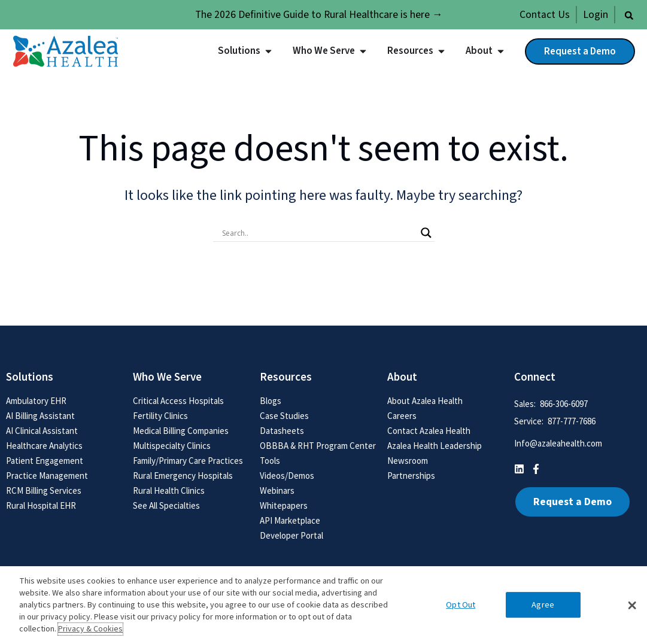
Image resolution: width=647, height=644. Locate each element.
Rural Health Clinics (169, 490)
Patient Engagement (45, 461)
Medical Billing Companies (181, 431)
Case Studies (284, 416)
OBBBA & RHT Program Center (318, 446)
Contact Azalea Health (429, 431)
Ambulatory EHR (36, 401)
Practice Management (47, 476)
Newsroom (408, 461)
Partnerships (411, 476)
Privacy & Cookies (90, 629)
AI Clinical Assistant (42, 431)
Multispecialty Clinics (172, 446)
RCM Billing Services (44, 490)
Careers (402, 416)
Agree (543, 605)
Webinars (277, 490)
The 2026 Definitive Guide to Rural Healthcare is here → (319, 15)
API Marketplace (290, 520)
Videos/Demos (287, 476)
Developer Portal (291, 535)
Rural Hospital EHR (41, 505)
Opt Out (461, 605)
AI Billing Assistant (40, 416)
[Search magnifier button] (426, 233)
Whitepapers (284, 505)
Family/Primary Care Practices (188, 461)
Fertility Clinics (160, 416)
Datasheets (282, 431)
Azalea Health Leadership (435, 446)
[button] (629, 16)
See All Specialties (166, 505)
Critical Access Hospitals (178, 401)
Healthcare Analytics (44, 446)
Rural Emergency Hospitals (183, 476)
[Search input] (318, 233)
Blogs (271, 401)
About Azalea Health (425, 401)
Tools (270, 461)
